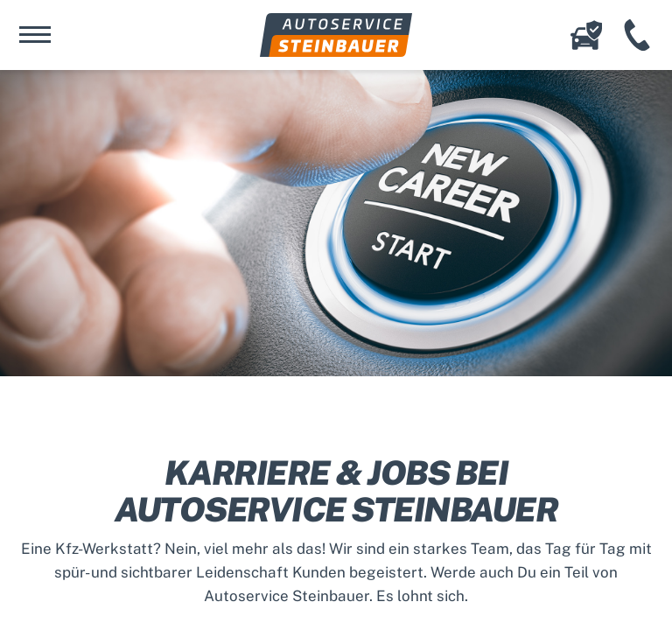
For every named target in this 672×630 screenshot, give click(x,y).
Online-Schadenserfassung (586, 35)
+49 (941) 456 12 (637, 35)
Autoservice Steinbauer (336, 35)
